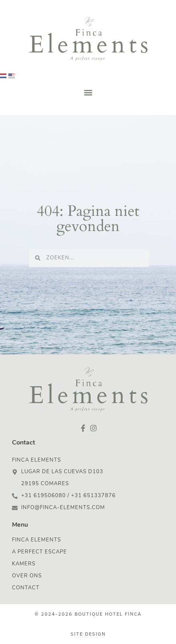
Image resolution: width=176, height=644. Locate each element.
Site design (88, 635)
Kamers (24, 564)
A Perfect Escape (40, 552)
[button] (88, 92)
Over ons (27, 576)
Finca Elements (37, 540)
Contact (26, 588)
